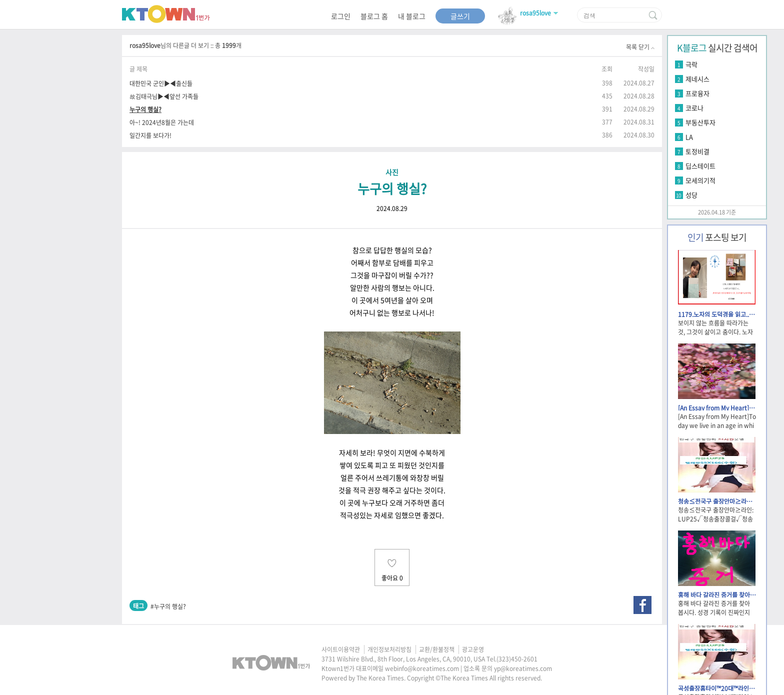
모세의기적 (700, 180)
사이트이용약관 (341, 649)
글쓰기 (460, 16)
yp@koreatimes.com (523, 668)
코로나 (694, 108)
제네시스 (697, 79)
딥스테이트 (700, 166)
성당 (691, 195)
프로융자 (697, 93)
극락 (691, 64)
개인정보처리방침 (389, 649)
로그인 (341, 16)
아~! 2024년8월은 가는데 (162, 122)
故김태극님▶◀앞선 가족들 (164, 96)
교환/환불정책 (437, 649)
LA (689, 137)
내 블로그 (412, 16)
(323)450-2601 (517, 659)
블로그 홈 (374, 16)
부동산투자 (700, 122)
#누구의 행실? (168, 606)
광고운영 (473, 649)
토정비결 (697, 151)
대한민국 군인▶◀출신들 (161, 83)
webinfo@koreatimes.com (422, 668)
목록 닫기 (640, 47)
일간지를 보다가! (150, 135)
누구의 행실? (145, 109)
